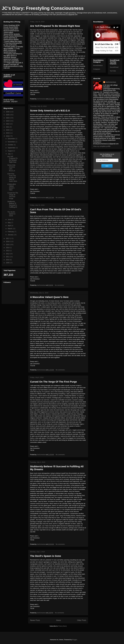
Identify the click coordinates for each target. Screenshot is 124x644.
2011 (8, 257)
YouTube (113, 71)
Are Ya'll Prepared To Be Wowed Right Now (55, 26)
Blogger (75, 640)
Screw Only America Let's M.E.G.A (50, 111)
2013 (8, 251)
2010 (8, 260)
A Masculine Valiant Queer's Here (49, 297)
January (11, 235)
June (10, 219)
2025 (8, 115)
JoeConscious (111, 82)
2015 (8, 245)
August (10, 151)
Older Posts (82, 620)
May (9, 223)
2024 (8, 118)
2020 (8, 130)
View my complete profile (102, 146)
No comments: (61, 99)
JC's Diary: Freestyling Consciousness (43, 8)
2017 (8, 238)
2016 (8, 241)
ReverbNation (98, 65)
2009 (8, 263)
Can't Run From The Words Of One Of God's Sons (12, 177)
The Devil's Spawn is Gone (46, 556)
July (9, 154)
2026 (8, 112)
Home (59, 620)
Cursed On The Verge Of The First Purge (53, 382)
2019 (8, 133)
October (11, 145)
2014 (8, 248)
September (12, 148)
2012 (8, 254)
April (10, 226)
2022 (8, 124)
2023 (8, 121)
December (12, 139)
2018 (8, 136)
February (11, 232)
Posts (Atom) (62, 626)
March (10, 229)
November (12, 142)
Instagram (97, 69)
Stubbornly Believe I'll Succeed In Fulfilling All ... (12, 205)
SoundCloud (114, 67)
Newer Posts (35, 620)
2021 (8, 127)
